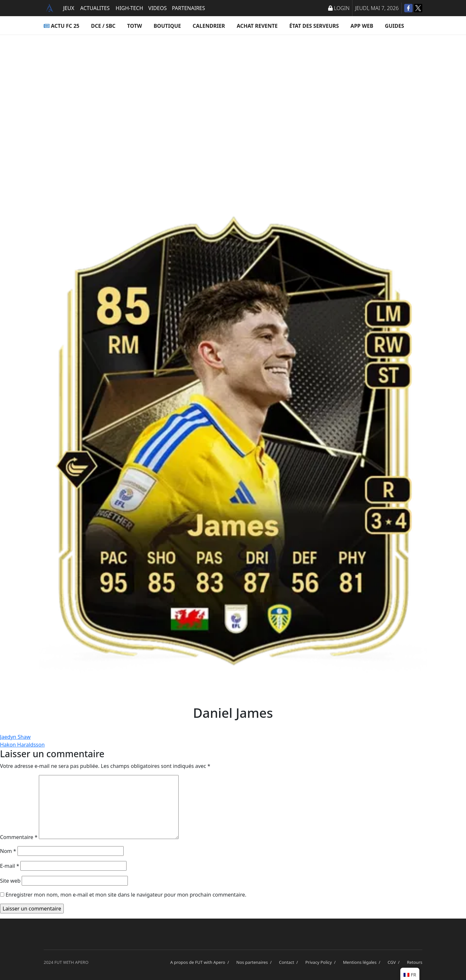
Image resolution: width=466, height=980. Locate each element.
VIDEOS (157, 8)
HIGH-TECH (129, 8)
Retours (415, 962)
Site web (10, 881)
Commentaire (19, 837)
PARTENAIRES (188, 8)
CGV (395, 962)
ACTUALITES (95, 8)
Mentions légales (363, 962)
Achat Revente (257, 26)
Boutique (167, 26)
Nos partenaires (255, 962)
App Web (362, 26)
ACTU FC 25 (61, 26)
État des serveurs (314, 26)
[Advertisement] (233, 99)
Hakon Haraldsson (22, 745)
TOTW (135, 26)
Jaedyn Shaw (15, 737)
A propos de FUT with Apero (201, 962)
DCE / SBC (103, 26)
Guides (394, 26)
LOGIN (339, 8)
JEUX (69, 8)
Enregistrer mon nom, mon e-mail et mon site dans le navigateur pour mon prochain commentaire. (126, 895)
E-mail (10, 866)
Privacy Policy (321, 962)
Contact (289, 962)
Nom (8, 851)
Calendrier (209, 26)
